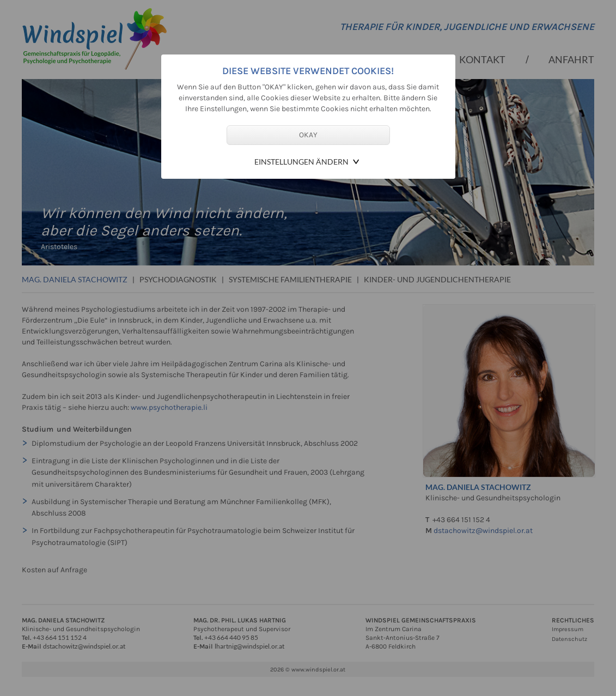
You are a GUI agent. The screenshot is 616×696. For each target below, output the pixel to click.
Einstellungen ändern (301, 162)
